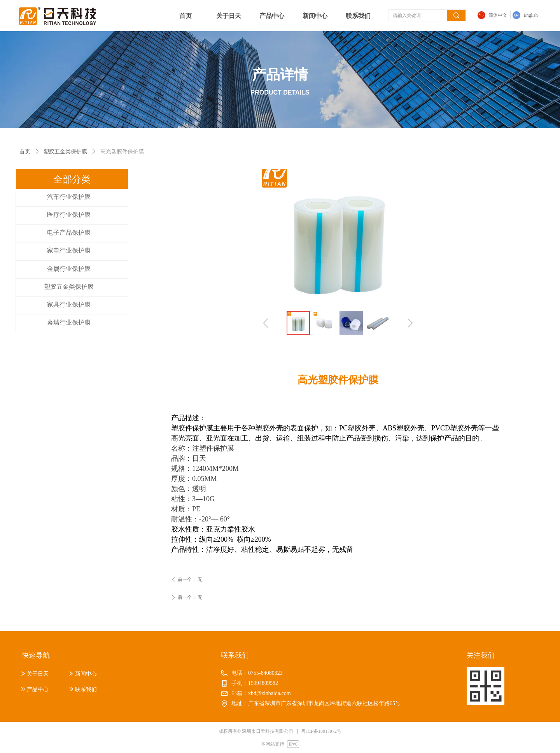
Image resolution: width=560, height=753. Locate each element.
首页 (25, 152)
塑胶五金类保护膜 (65, 152)
